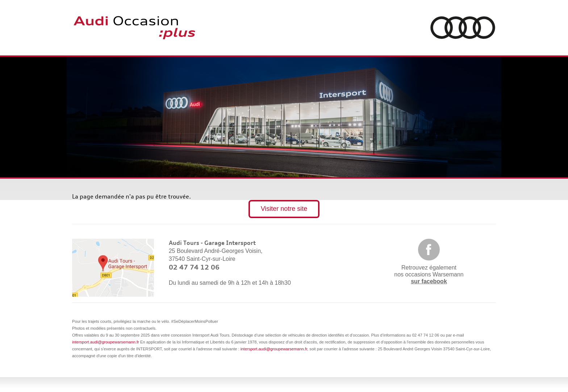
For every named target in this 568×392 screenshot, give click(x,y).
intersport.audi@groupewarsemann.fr (106, 342)
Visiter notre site (284, 209)
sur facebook (429, 281)
